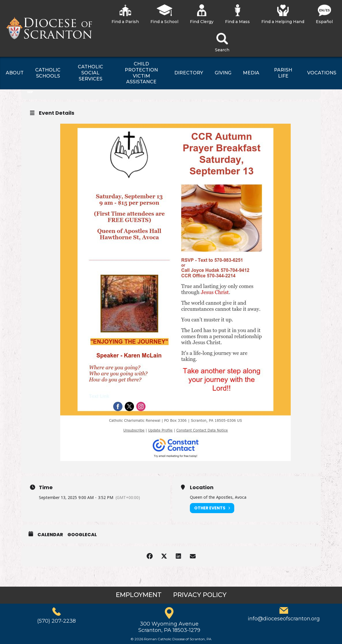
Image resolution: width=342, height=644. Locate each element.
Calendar (50, 535)
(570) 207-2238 (56, 621)
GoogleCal (82, 535)
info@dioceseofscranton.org (284, 619)
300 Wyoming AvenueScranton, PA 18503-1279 (169, 627)
